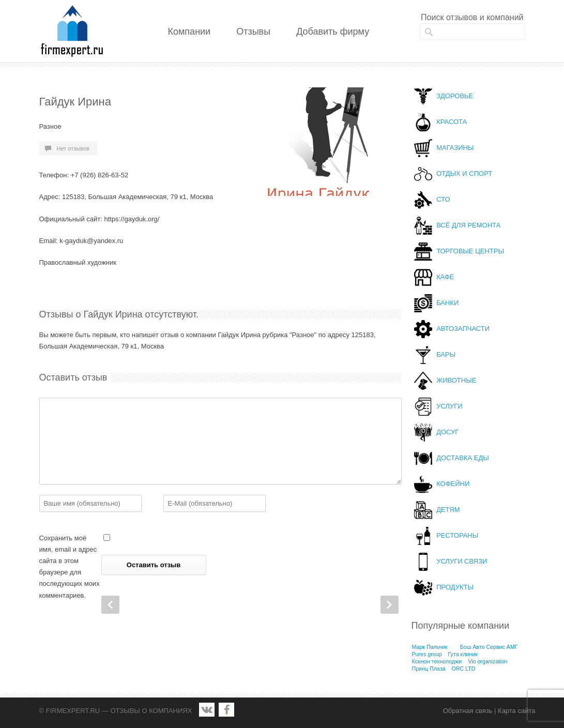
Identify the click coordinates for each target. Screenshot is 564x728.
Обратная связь (468, 711)
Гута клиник (463, 654)
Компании (189, 32)
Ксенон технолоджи (437, 661)
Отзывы (253, 32)
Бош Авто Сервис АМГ (489, 647)
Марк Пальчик (430, 647)
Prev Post (110, 605)
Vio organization (487, 661)
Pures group (427, 654)
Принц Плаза (429, 669)
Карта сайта (516, 711)
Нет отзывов (73, 148)
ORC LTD (463, 669)
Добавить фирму (333, 32)
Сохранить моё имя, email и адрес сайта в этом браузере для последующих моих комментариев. (70, 566)
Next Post (390, 605)
